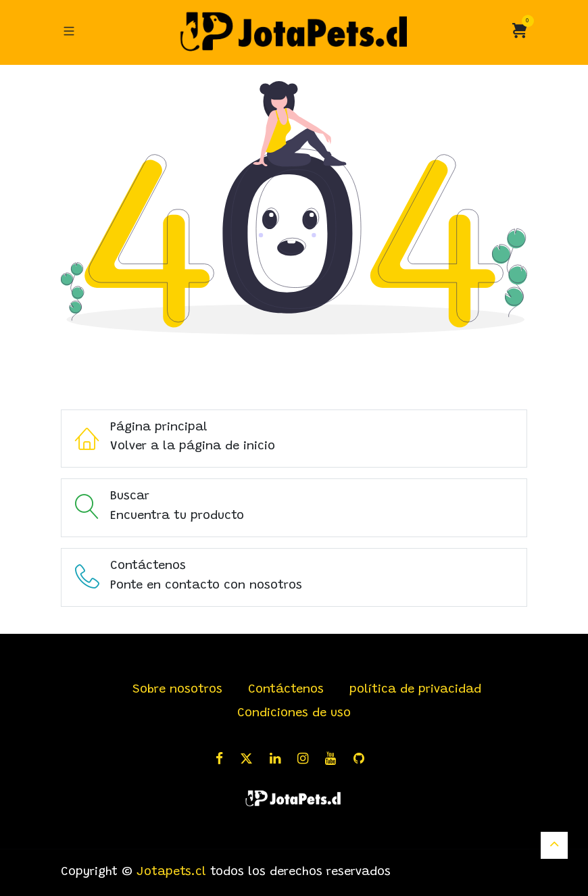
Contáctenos (286, 690)
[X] (251, 758)
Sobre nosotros (177, 690)
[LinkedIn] (279, 758)
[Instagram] (307, 758)
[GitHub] (363, 758)
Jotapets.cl (171, 872)
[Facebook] (224, 758)
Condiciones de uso (294, 714)
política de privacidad (415, 690)
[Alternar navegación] (69, 32)
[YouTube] (335, 758)
